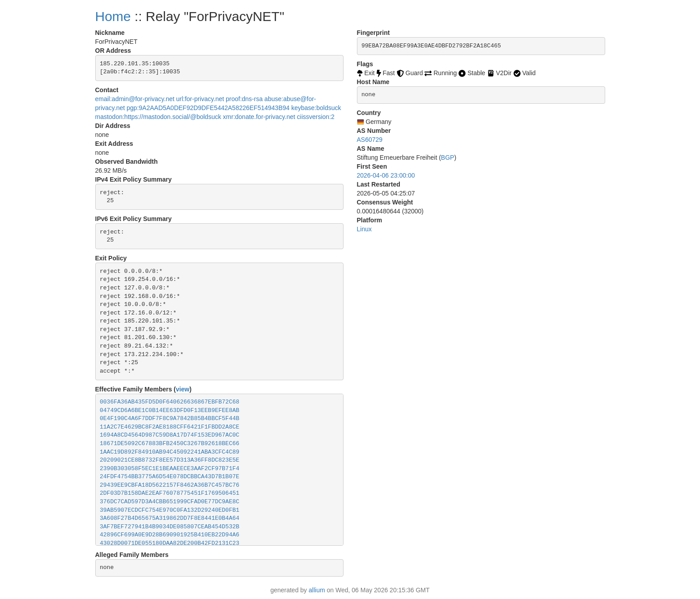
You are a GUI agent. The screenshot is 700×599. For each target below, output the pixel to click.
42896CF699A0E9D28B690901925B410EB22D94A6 (170, 535)
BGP (448, 157)
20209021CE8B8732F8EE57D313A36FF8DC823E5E (170, 460)
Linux (364, 229)
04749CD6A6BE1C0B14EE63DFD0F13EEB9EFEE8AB (170, 410)
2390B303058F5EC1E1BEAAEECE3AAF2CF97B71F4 (170, 469)
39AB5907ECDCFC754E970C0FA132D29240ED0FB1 (170, 510)
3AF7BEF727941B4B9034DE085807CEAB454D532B (170, 527)
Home (113, 16)
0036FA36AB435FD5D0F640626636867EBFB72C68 (170, 402)
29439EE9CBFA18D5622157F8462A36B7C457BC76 (170, 485)
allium (317, 590)
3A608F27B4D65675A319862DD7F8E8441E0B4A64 (170, 518)
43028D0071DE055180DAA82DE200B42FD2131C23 (170, 543)
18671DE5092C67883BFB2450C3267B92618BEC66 (170, 444)
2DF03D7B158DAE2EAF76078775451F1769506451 (170, 493)
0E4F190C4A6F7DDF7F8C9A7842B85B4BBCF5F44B (170, 418)
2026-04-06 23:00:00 (386, 175)
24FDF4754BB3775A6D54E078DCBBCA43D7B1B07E (170, 477)
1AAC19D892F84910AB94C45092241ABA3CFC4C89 (170, 452)
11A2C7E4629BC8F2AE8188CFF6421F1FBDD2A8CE (170, 427)
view (182, 389)
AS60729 (370, 140)
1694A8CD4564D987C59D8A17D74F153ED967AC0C (170, 435)
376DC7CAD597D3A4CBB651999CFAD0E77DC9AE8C (170, 502)
